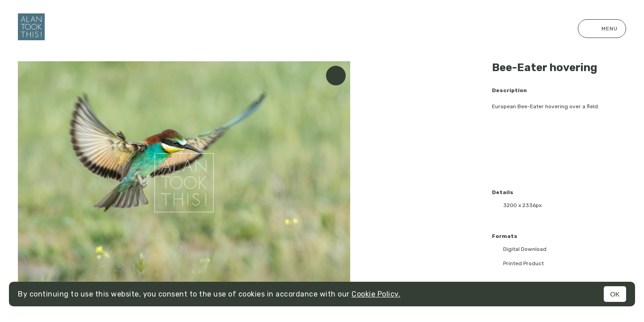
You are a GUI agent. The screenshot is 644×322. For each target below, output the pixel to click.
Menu (602, 29)
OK (615, 294)
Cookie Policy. (376, 294)
